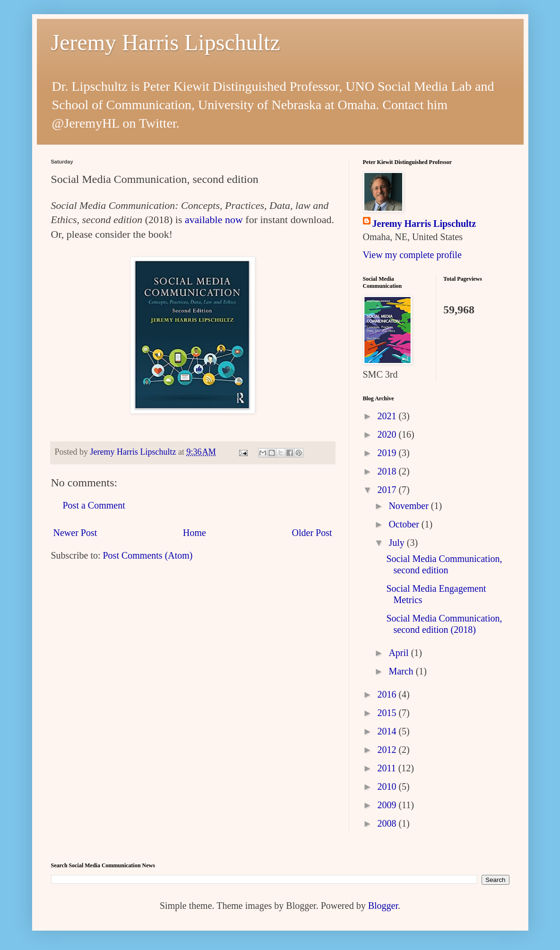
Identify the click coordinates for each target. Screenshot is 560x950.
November (409, 506)
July (397, 543)
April (400, 653)
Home (194, 533)
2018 (388, 471)
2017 (388, 490)
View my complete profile (412, 255)
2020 (388, 434)
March (402, 671)
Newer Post (75, 533)
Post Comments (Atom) (148, 555)
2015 (388, 713)
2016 (388, 694)
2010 (388, 786)
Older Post (312, 533)
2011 (388, 768)
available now (214, 220)
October (405, 524)
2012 (388, 750)
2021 (388, 416)
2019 (388, 453)
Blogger (383, 906)
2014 (388, 731)
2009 (388, 805)
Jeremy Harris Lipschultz (166, 42)
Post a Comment (94, 505)
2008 (388, 823)
